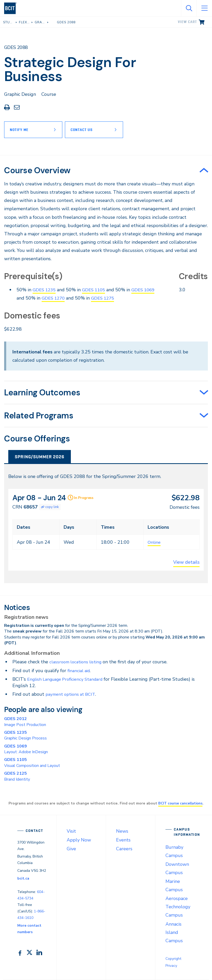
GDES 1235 (45, 290)
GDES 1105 (97, 290)
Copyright (173, 959)
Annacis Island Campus (174, 932)
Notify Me (19, 130)
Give (71, 849)
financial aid (80, 671)
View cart (187, 22)
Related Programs (39, 416)
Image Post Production (25, 722)
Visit (71, 831)
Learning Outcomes (42, 393)
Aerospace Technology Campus (178, 907)
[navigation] (13, 8)
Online (154, 542)
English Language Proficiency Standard (69, 679)
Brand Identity (17, 776)
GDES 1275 (118, 298)
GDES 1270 (67, 298)
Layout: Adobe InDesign (26, 749)
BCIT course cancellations (180, 803)
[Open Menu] (204, 8)
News (122, 831)
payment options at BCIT (72, 694)
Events (123, 840)
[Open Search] (189, 8)
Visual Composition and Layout (32, 763)
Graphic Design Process (25, 735)
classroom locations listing (77, 662)
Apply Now (79, 840)
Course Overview (37, 170)
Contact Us (84, 130)
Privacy (171, 966)
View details (186, 562)
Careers (124, 849)
